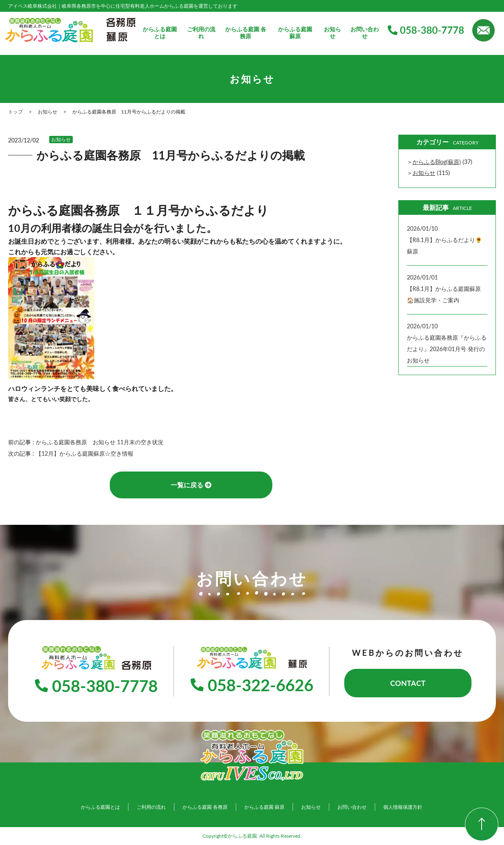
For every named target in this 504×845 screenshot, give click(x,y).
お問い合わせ (365, 33)
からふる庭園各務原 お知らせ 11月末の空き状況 (102, 442)
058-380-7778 (426, 30)
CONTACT (408, 683)
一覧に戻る (191, 485)
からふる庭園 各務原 (246, 33)
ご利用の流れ (201, 33)
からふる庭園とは (160, 33)
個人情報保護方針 (403, 807)
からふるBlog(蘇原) (437, 162)
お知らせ (332, 33)
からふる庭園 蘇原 (295, 33)
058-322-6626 (252, 685)
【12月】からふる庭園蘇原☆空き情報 (85, 453)
